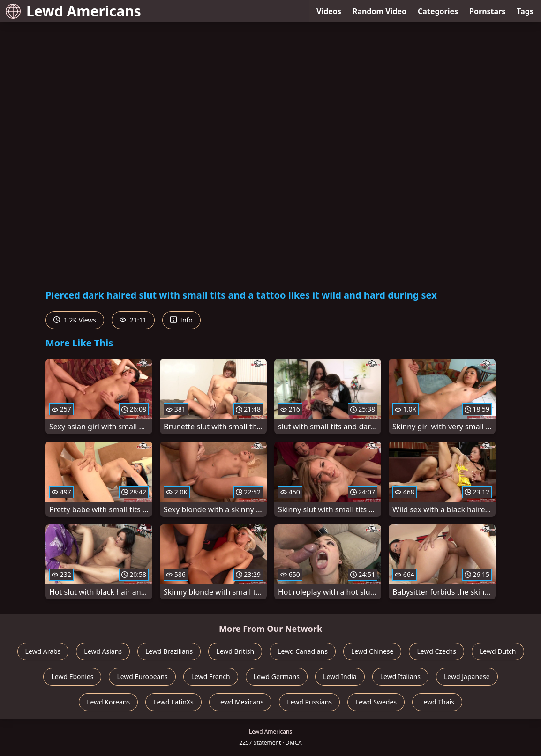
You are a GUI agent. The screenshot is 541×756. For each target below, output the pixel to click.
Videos (329, 11)
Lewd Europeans (142, 677)
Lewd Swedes (376, 702)
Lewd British (235, 651)
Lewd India (340, 677)
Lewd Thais (437, 702)
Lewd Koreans (108, 702)
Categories (438, 11)
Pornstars (487, 11)
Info (181, 320)
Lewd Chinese (372, 651)
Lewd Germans (277, 677)
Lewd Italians (400, 677)
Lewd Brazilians (169, 651)
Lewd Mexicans (240, 702)
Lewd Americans (73, 11)
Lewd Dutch (498, 651)
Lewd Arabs (43, 651)
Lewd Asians (103, 651)
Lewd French (211, 677)
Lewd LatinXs (173, 702)
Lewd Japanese (467, 677)
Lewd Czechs (436, 651)
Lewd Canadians (303, 651)
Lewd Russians (309, 702)
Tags (525, 11)
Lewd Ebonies (72, 677)
